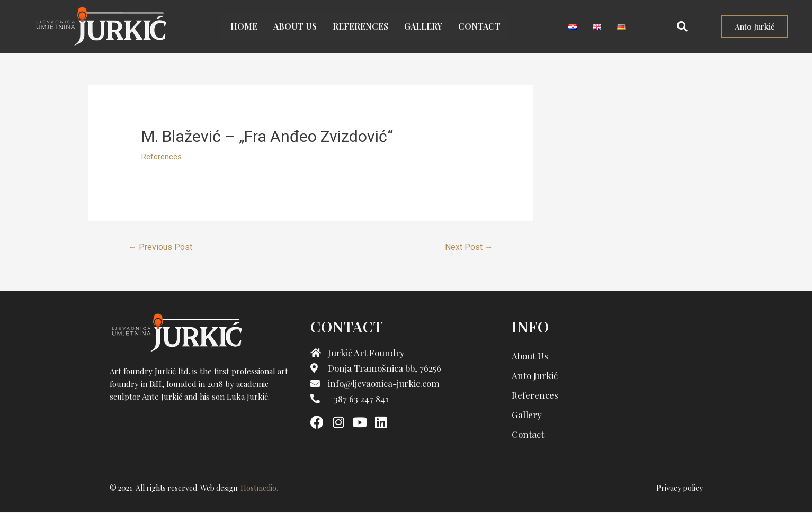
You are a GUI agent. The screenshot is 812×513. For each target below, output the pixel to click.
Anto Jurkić (535, 375)
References (360, 26)
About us (295, 26)
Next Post (469, 247)
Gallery (423, 26)
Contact (479, 26)
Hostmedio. (259, 488)
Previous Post (160, 247)
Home (244, 26)
